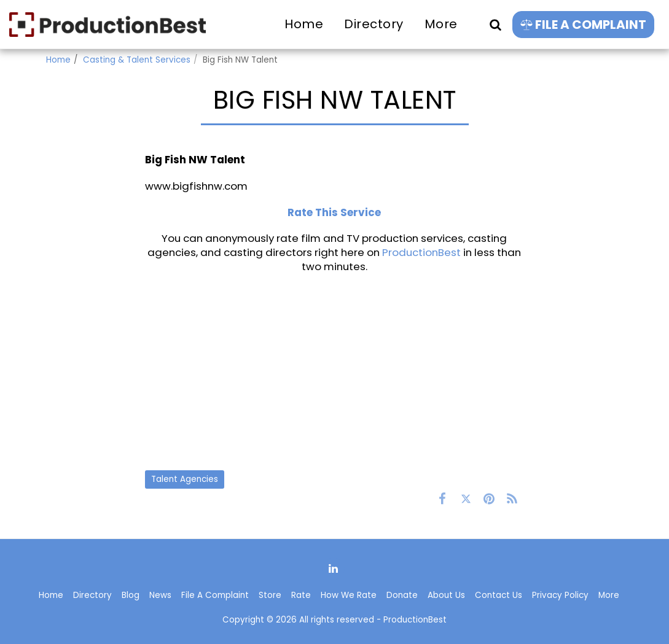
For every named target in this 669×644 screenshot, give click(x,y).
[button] (495, 24)
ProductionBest (421, 252)
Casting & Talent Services (137, 60)
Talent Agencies (185, 479)
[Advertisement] (334, 371)
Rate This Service (334, 212)
